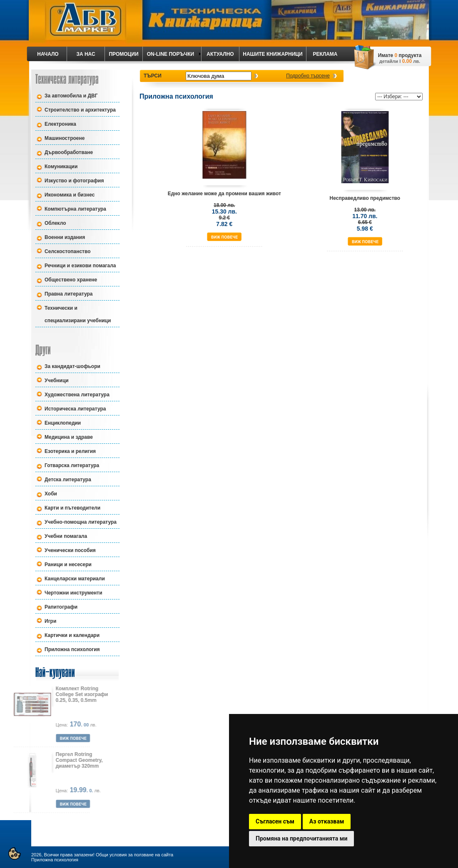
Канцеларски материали (75, 579)
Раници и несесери (68, 565)
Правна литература (69, 294)
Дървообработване (69, 152)
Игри (50, 621)
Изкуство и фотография (74, 181)
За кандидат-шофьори (72, 366)
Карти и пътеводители (72, 508)
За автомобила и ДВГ (71, 96)
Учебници (57, 381)
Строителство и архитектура (80, 110)
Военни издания (65, 237)
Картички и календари (72, 635)
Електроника (60, 124)
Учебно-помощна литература (81, 522)
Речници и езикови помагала (80, 266)
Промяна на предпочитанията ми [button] (301, 838)
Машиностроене (65, 138)
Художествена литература (77, 395)
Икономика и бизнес (70, 195)
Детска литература (68, 480)
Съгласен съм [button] (275, 821)
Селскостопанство (68, 251)
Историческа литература (75, 409)
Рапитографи (61, 607)
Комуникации (61, 167)
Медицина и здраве (69, 437)
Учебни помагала (66, 536)
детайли (389, 61)
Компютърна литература (75, 209)
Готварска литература (72, 465)
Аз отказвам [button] (327, 821)
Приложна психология (72, 649)
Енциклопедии (63, 423)
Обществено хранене (71, 280)
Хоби (51, 494)
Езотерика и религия (70, 451)
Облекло (55, 223)
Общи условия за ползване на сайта (134, 855)
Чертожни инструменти (73, 593)
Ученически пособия (70, 550)
